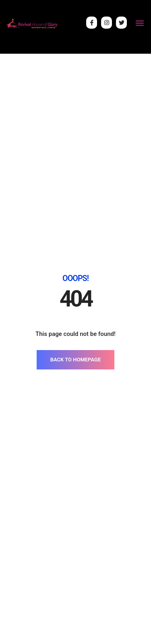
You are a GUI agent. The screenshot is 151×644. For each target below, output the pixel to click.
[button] (140, 23)
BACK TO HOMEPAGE (75, 360)
